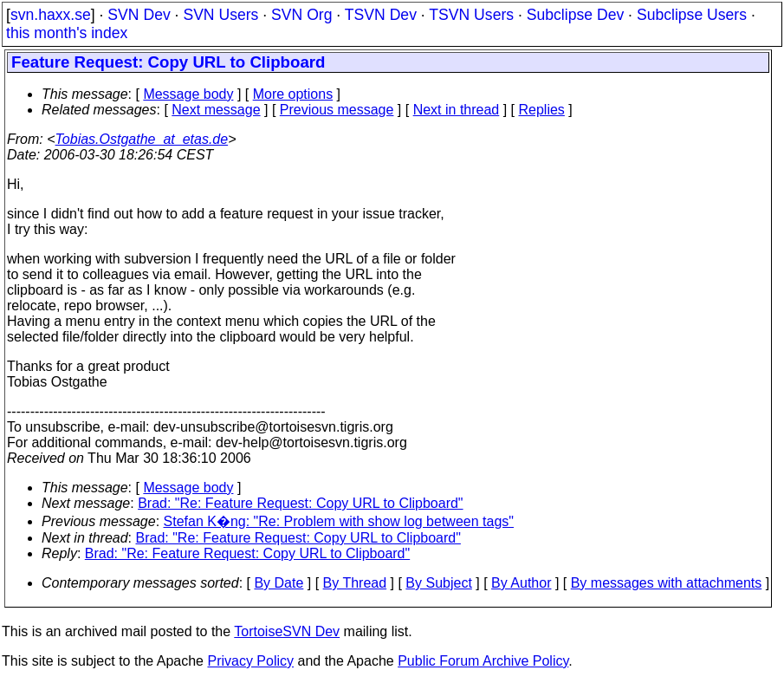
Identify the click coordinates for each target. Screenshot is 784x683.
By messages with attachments (667, 583)
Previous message (337, 110)
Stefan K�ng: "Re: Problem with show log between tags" (339, 521)
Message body (188, 94)
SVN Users (220, 15)
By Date (279, 583)
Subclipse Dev (575, 15)
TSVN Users (471, 15)
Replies (542, 110)
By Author (521, 583)
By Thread (355, 583)
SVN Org (301, 15)
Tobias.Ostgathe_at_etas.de (142, 139)
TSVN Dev (381, 15)
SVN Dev (139, 15)
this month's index (67, 33)
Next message (216, 110)
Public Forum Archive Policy (483, 661)
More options (293, 94)
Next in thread (457, 110)
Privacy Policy (250, 661)
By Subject (438, 583)
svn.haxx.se (51, 15)
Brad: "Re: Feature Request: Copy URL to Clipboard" (300, 503)
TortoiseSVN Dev (287, 631)
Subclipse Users (692, 15)
